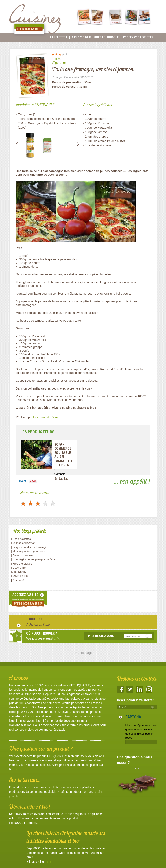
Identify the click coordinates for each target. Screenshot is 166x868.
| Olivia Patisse (20, 576)
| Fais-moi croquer (23, 555)
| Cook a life (18, 568)
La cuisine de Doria (46, 417)
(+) (16, 769)
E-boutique (35, 620)
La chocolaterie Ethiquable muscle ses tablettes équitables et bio (66, 837)
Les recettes (58, 38)
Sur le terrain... (25, 780)
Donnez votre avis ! (30, 806)
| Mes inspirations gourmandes (30, 551)
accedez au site (25, 595)
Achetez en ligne (38, 624)
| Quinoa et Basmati (23, 543)
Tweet (22, 481)
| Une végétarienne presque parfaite (33, 559)
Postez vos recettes (138, 38)
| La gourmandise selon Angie (29, 547)
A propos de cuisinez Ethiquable (95, 38)
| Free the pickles (22, 564)
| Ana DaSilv (19, 572)
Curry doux (25, 114)
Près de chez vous (101, 636)
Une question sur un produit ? (41, 748)
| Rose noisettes (21, 539)
